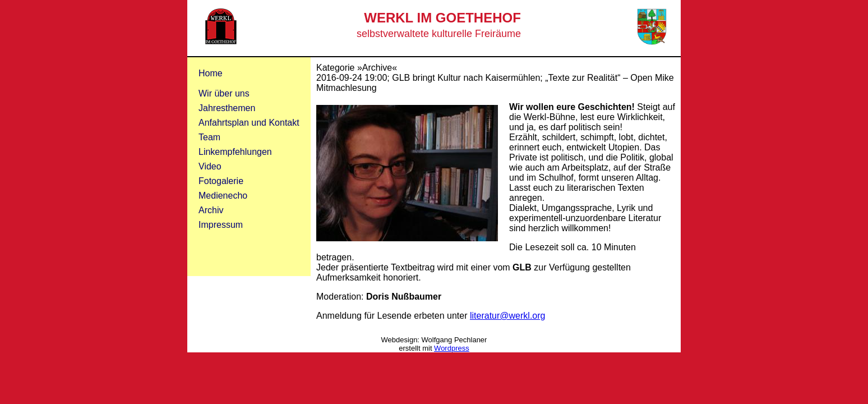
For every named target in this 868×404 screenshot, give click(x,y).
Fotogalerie (221, 181)
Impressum (221, 225)
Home (211, 73)
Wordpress (452, 348)
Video (210, 166)
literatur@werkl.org (508, 316)
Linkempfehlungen (235, 152)
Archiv (211, 210)
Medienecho (223, 196)
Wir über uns (224, 93)
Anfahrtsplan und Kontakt (249, 123)
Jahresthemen (227, 108)
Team (209, 137)
